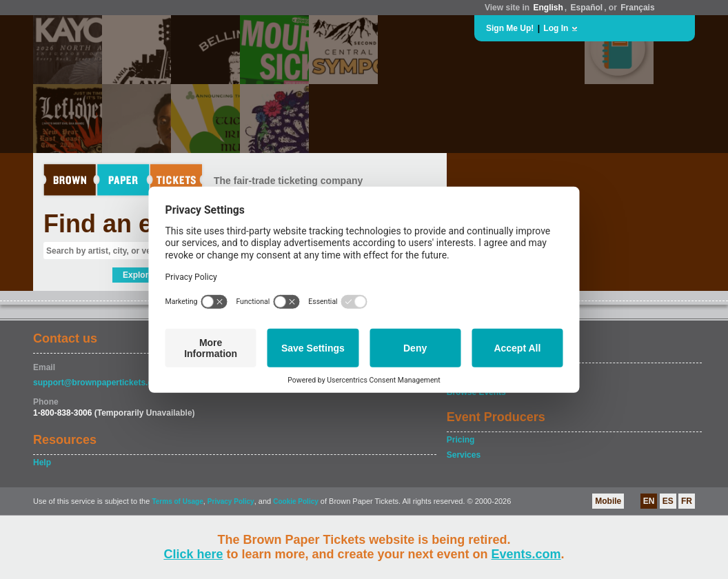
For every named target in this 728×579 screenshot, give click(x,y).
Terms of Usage (177, 501)
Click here (193, 554)
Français (637, 8)
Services (464, 455)
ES (668, 501)
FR (687, 501)
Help (42, 463)
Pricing (461, 440)
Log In (556, 28)
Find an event (123, 224)
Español (587, 8)
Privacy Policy (231, 501)
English (548, 8)
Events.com (526, 554)
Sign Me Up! (510, 28)
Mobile (608, 501)
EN (649, 501)
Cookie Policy (296, 501)
